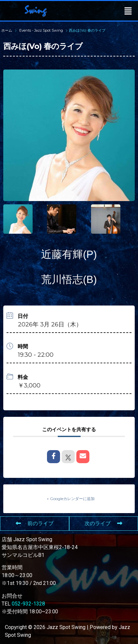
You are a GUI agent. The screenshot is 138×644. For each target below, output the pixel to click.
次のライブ (103, 523)
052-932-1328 (28, 604)
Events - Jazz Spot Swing (41, 30)
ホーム (7, 30)
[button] (128, 11)
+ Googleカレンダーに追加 (71, 499)
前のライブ (35, 523)
